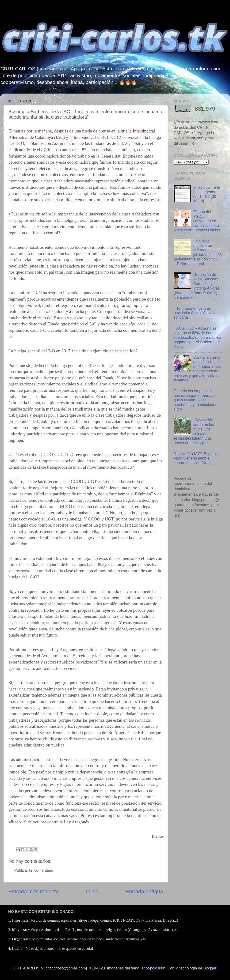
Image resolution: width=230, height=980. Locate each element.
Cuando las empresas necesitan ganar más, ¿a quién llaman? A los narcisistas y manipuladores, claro (198, 400)
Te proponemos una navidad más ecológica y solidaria (194, 313)
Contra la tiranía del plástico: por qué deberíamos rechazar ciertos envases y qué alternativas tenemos (197, 369)
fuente (157, 836)
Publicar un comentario (34, 870)
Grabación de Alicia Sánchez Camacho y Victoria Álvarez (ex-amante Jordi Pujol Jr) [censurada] (197, 286)
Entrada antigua (144, 891)
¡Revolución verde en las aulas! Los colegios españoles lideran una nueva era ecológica (194, 431)
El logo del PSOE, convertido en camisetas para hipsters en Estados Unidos (197, 221)
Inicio (92, 891)
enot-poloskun (153, 968)
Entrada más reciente (34, 891)
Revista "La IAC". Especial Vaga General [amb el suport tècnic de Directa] (196, 458)
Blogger (210, 968)
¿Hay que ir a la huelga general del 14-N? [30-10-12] (207, 194)
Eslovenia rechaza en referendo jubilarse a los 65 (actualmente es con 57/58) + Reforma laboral (198, 252)
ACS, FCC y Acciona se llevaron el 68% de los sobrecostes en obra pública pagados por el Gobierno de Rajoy (197, 337)
